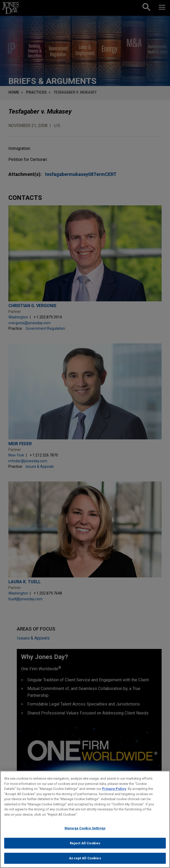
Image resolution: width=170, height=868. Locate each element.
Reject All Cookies (85, 845)
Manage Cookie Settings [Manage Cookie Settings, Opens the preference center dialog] (85, 830)
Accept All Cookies (85, 861)
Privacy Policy (114, 791)
